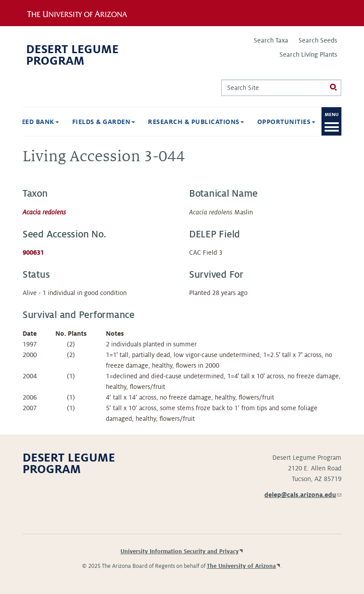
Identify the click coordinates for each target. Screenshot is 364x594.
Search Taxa (271, 40)
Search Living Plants (308, 54)
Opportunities (286, 122)
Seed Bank (38, 122)
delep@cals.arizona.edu (303, 495)
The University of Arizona (241, 566)
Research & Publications (196, 122)
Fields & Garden (104, 122)
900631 (33, 252)
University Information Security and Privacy (180, 551)
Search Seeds (318, 40)
